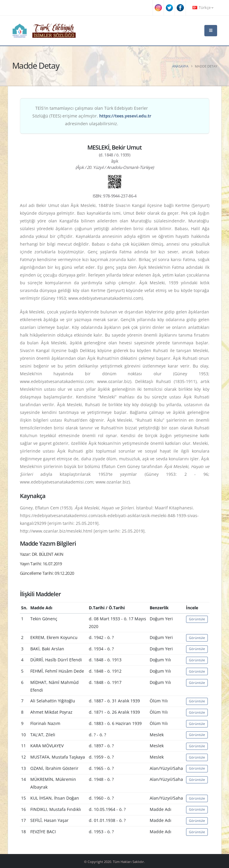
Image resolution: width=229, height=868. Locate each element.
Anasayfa (180, 66)
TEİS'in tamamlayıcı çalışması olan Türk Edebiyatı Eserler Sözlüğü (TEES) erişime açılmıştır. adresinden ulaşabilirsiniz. (92, 116)
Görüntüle (197, 619)
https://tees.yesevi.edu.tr (125, 116)
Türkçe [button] (203, 8)
